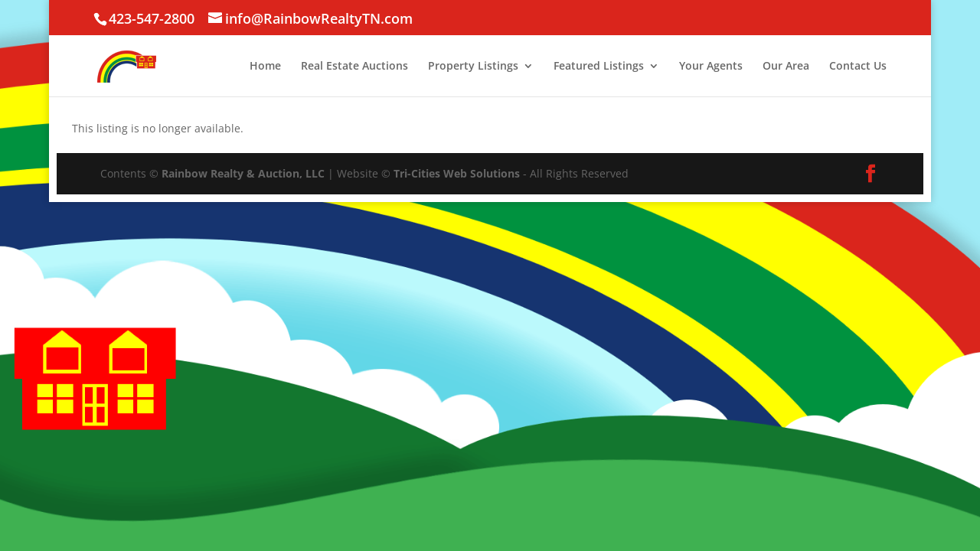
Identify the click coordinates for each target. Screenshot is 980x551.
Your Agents (711, 67)
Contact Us (858, 67)
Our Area (786, 67)
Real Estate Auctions (354, 67)
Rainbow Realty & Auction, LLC (243, 173)
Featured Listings (599, 67)
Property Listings (473, 67)
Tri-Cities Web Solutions (457, 173)
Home (265, 67)
